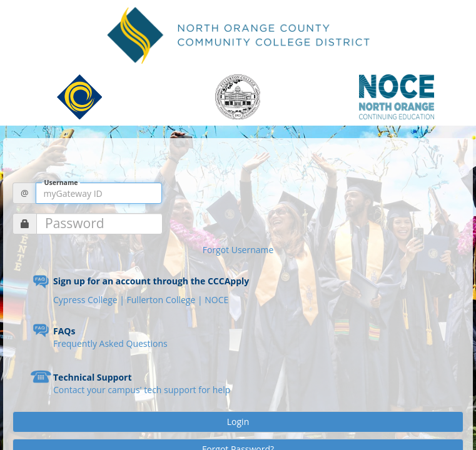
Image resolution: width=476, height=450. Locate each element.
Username (61, 183)
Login (238, 422)
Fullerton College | (166, 300)
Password (75, 223)
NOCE (216, 300)
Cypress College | (90, 300)
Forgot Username (238, 250)
